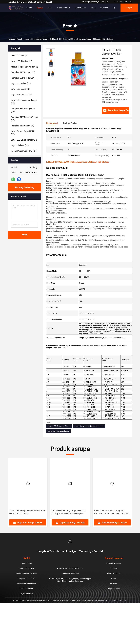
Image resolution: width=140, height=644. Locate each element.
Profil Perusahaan (114, 564)
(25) (23, 133)
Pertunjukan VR (64, 8)
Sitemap (114, 584)
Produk (40, 8)
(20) (23, 126)
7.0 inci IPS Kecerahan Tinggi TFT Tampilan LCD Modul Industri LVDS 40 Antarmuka (111, 512)
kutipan (129, 8)
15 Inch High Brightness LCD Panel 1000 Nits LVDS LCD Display (27, 512)
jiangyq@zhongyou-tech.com (96, 2)
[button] (16, 489)
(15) (24, 102)
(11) (25, 78)
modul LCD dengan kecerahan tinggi (89, 426)
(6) (24, 67)
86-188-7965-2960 (123, 2)
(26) (20, 145)
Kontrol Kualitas (114, 574)
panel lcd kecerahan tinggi (58, 431)
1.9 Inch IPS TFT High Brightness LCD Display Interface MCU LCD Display (68, 512)
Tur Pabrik (114, 569)
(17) (22, 61)
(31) (23, 72)
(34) (24, 151)
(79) (20, 56)
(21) (24, 140)
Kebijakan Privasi (114, 589)
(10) (21, 83)
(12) (21, 89)
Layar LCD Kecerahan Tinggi (36, 39)
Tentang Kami (80, 8)
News (114, 579)
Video (50, 8)
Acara (93, 8)
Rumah (29, 8)
